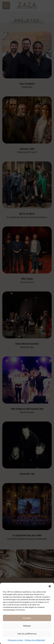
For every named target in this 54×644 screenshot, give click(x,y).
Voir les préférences (27, 634)
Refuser (27, 626)
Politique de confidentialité (35, 640)
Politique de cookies (15, 640)
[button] (50, 586)
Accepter (27, 618)
